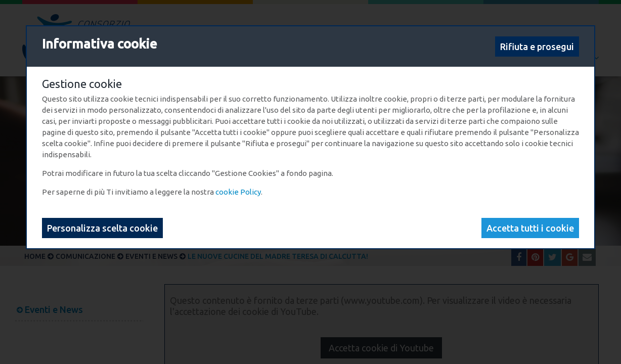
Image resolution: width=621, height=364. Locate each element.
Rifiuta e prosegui (537, 47)
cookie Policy (238, 192)
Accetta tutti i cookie (530, 228)
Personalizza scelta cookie (102, 228)
